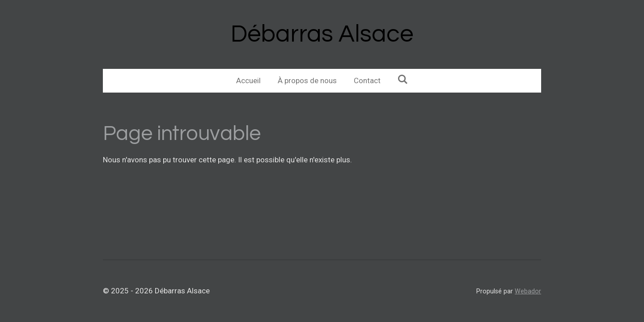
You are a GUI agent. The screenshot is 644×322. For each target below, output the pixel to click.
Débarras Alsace (322, 34)
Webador (528, 291)
